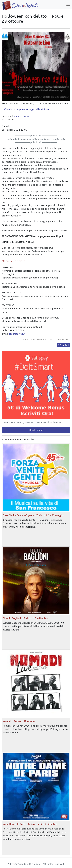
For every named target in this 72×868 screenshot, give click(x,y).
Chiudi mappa (36, 430)
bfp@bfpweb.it (17, 334)
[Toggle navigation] (68, 4)
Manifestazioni (21, 116)
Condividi (65, 345)
